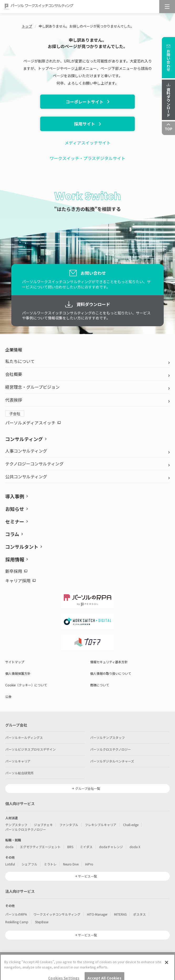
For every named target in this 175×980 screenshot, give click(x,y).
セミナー (15, 521)
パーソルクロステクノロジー (110, 749)
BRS (70, 847)
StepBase (42, 922)
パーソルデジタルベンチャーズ (112, 761)
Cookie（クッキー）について (26, 685)
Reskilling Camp (17, 922)
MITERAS (120, 914)
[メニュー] (167, 7)
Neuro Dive (71, 864)
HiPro (89, 864)
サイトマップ (15, 662)
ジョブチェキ (43, 825)
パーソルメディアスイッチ (33, 423)
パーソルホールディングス (24, 737)
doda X (135, 847)
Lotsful (10, 864)
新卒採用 (16, 571)
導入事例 (15, 496)
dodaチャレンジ (111, 847)
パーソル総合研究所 (19, 773)
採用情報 (15, 559)
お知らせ (15, 509)
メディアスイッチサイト (88, 143)
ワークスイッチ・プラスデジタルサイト (87, 158)
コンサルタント (22, 547)
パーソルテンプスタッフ (107, 737)
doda (9, 847)
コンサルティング (24, 439)
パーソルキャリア (18, 761)
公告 (8, 696)
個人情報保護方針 (18, 673)
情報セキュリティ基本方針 (109, 662)
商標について (100, 685)
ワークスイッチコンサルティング (57, 914)
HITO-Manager (97, 914)
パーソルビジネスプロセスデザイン (30, 749)
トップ (27, 26)
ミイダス (86, 847)
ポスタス (140, 914)
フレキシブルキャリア (101, 825)
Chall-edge (131, 825)
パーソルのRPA (16, 914)
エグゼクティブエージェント (40, 847)
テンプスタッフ (16, 825)
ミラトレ (50, 864)
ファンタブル (69, 825)
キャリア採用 (20, 580)
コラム (12, 534)
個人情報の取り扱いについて (111, 673)
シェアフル (29, 864)
